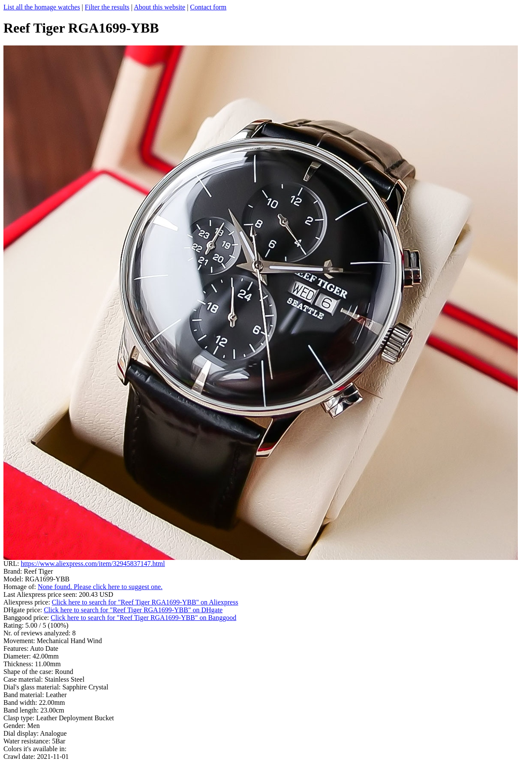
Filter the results (107, 7)
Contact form (208, 7)
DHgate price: (24, 610)
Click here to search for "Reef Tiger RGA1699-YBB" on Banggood (143, 618)
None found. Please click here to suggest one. (100, 587)
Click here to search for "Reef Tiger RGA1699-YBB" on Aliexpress (145, 602)
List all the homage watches (42, 7)
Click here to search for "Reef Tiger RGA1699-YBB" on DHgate (133, 610)
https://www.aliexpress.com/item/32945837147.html (93, 564)
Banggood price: (27, 618)
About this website (159, 7)
